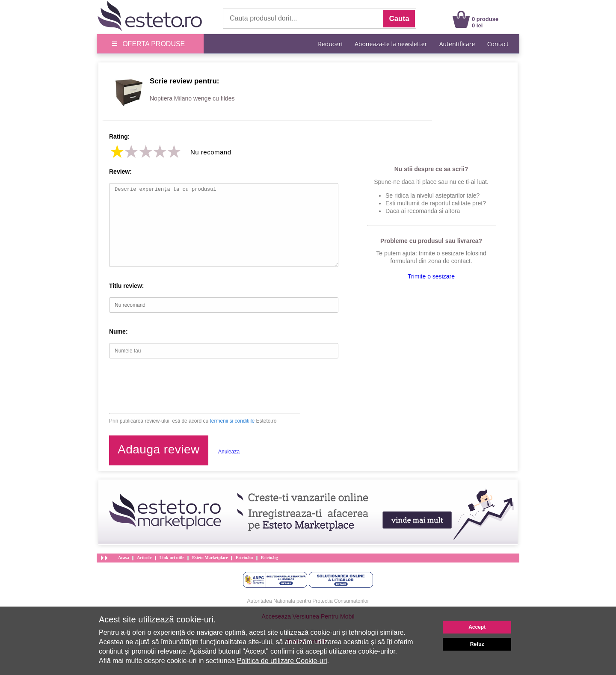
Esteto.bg (269, 558)
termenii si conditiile (232, 421)
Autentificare (457, 44)
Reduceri (330, 44)
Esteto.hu (244, 558)
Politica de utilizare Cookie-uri (282, 661)
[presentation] (174, 386)
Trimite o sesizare (431, 276)
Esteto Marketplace (210, 558)
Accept (477, 627)
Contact (498, 44)
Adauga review (159, 449)
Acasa (124, 558)
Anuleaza (229, 452)
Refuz (477, 644)
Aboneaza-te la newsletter (391, 44)
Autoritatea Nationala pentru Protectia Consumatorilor (308, 601)
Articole (144, 558)
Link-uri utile (172, 558)
